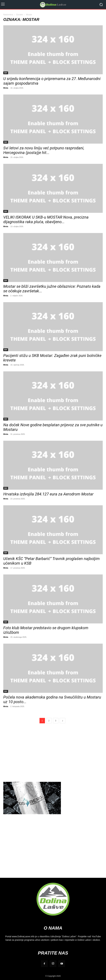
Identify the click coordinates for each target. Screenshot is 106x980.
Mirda (6, 88)
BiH (6, 73)
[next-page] (63, 721)
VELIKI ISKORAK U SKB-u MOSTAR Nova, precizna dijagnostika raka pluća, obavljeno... (46, 220)
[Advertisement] (53, 753)
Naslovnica (8, 15)
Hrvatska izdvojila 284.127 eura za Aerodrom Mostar (48, 494)
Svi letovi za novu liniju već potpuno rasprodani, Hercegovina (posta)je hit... (44, 150)
